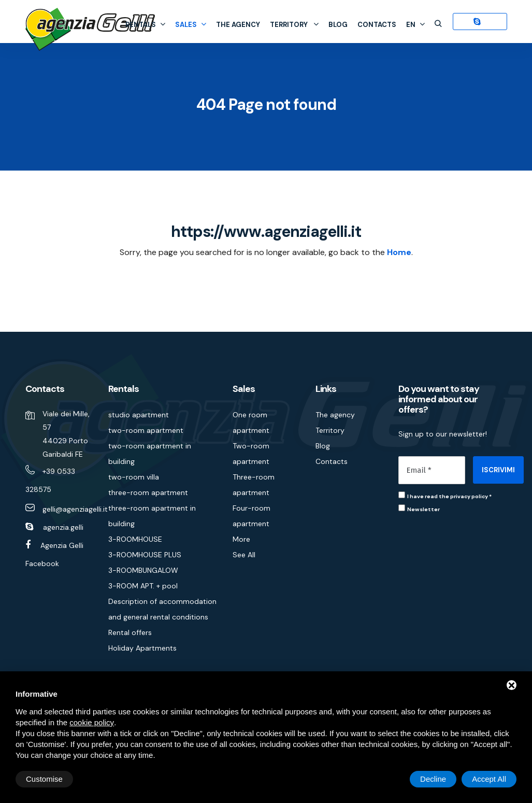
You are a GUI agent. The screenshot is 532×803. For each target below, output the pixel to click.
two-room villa (134, 477)
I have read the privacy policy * (449, 496)
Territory (294, 25)
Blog (338, 25)
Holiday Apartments (142, 648)
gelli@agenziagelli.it (75, 509)
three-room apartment (148, 492)
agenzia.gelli (63, 527)
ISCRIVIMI (498, 470)
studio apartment (139, 415)
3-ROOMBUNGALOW (143, 570)
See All (244, 555)
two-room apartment (146, 430)
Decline (433, 779)
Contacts (377, 25)
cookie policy (92, 722)
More (241, 539)
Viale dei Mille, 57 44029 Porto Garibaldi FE (66, 434)
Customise (44, 779)
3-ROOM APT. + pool (143, 586)
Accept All (489, 779)
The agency (238, 25)
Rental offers (130, 632)
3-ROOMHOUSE (135, 539)
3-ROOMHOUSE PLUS (145, 555)
